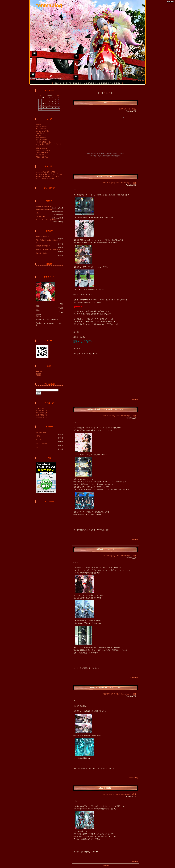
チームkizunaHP (41, 129)
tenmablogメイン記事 (129, 183)
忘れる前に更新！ (41, 253)
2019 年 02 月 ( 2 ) (42, 413)
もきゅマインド (41, 135)
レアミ (38, 436)
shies (37, 213)
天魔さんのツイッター (43, 157)
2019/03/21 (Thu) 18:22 (112, 556)
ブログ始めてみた (41, 432)
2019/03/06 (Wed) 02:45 (111, 694)
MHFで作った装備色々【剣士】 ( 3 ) (47, 176)
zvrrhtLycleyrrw (41, 216)
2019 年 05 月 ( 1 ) (42, 408)
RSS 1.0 (38, 373)
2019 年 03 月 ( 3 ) (42, 411)
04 (53, 83)
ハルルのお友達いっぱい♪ (44, 142)
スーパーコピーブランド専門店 (46, 220)
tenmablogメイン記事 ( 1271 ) (45, 172)
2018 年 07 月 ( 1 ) (42, 417)
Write (139, 81)
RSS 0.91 (39, 371)
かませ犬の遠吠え (41, 140)
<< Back (106, 866)
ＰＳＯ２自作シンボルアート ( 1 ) (47, 179)
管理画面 (39, 124)
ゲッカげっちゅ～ (41, 443)
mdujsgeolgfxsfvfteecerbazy (45, 206)
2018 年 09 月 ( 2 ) (42, 415)
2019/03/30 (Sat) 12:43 (112, 416)
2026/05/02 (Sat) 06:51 (127, 109)
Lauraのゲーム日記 (42, 153)
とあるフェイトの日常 (43, 150)
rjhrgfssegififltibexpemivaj (44, 210)
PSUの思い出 (40, 133)
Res (143, 81)
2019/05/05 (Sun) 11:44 (112, 183)
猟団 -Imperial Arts (42, 148)
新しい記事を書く (41, 127)
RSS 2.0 (38, 375)
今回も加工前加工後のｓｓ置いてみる (48, 249)
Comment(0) (133, 399)
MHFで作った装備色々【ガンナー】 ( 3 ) (49, 174)
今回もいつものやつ (42, 236)
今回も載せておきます (43, 246)
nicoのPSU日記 (41, 138)
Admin (134, 81)
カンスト (39, 447)
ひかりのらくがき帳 (42, 131)
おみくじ (39, 440)
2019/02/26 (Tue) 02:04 (112, 794)
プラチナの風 (40, 155)
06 (122, 83)
